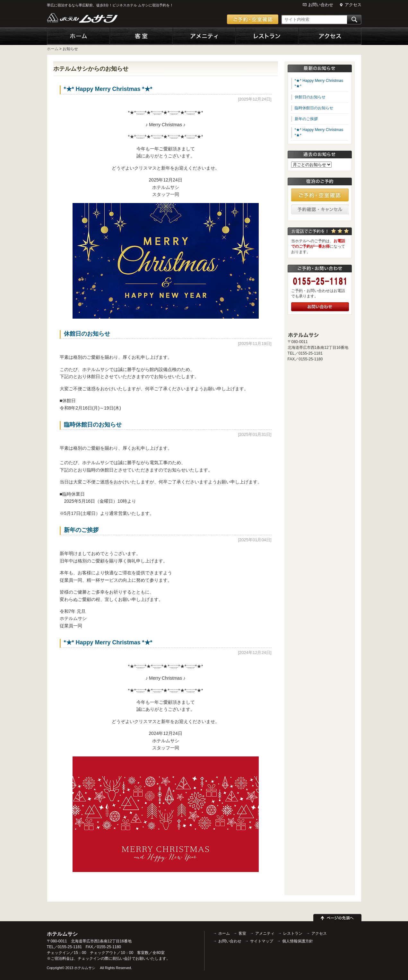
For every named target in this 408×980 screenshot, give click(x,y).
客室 (141, 36)
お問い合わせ (321, 5)
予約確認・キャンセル (320, 209)
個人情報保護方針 (298, 941)
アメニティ (204, 36)
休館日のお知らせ (87, 334)
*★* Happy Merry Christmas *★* (108, 89)
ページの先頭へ (337, 917)
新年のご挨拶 (81, 530)
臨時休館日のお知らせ (93, 425)
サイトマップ (262, 941)
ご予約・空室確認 (253, 19)
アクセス (353, 5)
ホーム (78, 36)
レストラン (267, 36)
